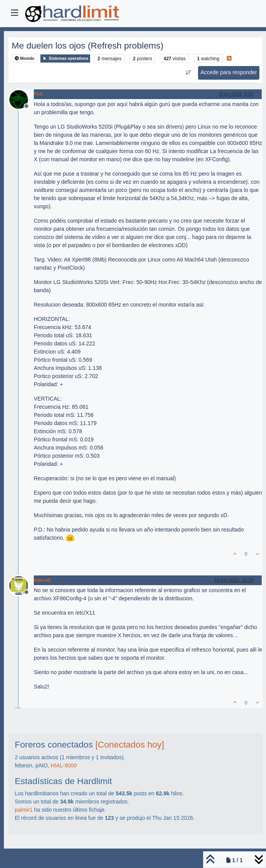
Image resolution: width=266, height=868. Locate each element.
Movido (25, 58)
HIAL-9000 (64, 765)
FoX (38, 94)
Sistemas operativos (65, 58)
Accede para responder (229, 72)
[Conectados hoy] (130, 744)
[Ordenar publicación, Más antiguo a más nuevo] (189, 73)
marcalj (42, 580)
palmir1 (24, 810)
